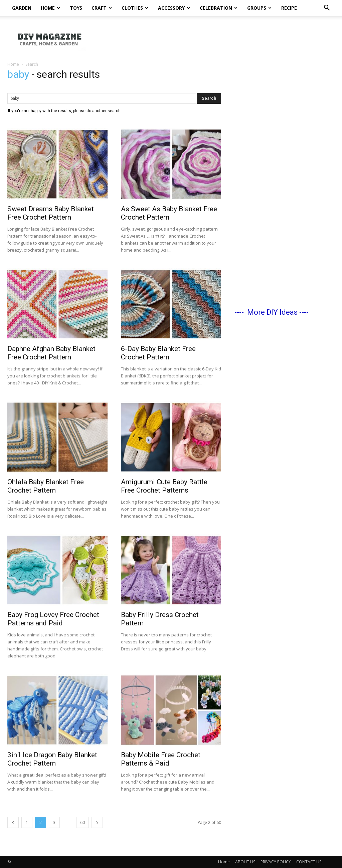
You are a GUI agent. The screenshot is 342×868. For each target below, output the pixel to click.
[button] (327, 9)
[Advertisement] (285, 184)
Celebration (219, 8)
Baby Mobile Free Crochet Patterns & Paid (161, 759)
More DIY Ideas (272, 312)
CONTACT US (309, 862)
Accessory (174, 8)
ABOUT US (245, 862)
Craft (102, 8)
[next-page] (97, 822)
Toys (76, 8)
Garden (22, 8)
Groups (259, 8)
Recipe (289, 8)
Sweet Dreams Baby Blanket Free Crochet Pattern (51, 213)
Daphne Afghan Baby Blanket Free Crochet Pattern (51, 353)
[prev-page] (13, 822)
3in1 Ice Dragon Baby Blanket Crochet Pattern (52, 759)
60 (82, 822)
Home (50, 8)
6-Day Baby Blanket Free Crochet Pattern (158, 353)
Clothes (135, 8)
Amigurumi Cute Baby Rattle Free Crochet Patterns (164, 486)
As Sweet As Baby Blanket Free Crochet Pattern (169, 213)
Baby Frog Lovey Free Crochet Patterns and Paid (53, 619)
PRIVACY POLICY (276, 862)
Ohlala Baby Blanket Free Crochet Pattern (46, 486)
